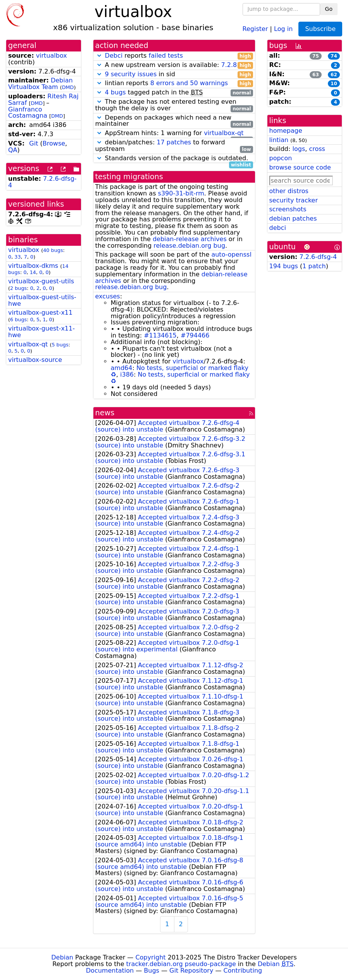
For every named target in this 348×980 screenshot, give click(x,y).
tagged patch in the (174, 93)
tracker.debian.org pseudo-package (181, 964)
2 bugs (18, 288)
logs (299, 149)
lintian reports (174, 83)
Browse (54, 143)
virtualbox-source (35, 360)
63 (316, 75)
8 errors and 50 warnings (189, 83)
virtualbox (52, 56)
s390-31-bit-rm (181, 193)
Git (34, 143)
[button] (99, 56)
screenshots (288, 209)
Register (255, 28)
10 (334, 84)
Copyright (150, 957)
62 (334, 75)
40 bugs (53, 250)
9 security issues (131, 74)
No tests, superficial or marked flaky (192, 368)
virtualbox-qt (28, 344)
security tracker (294, 200)
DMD (68, 87)
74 (334, 56)
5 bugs (60, 345)
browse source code (300, 167)
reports (174, 56)
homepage (286, 131)
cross (317, 149)
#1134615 (160, 335)
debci (278, 228)
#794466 (195, 335)
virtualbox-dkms (33, 266)
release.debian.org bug (189, 246)
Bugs (152, 971)
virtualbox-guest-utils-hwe (42, 300)
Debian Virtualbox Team (40, 84)
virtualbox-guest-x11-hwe (41, 332)
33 (17, 257)
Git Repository (191, 971)
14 (33, 272)
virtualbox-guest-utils (41, 281)
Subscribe (320, 29)
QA (13, 150)
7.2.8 (229, 65)
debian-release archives (190, 239)
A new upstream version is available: (174, 65)
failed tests (166, 56)
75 (316, 56)
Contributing (243, 971)
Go (329, 9)
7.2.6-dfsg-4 (318, 257)
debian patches (293, 218)
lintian (279, 140)
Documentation (110, 971)
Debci (114, 56)
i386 (127, 374)
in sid (174, 75)
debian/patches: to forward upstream (174, 146)
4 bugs (115, 92)
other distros (289, 191)
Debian (62, 957)
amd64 (122, 368)
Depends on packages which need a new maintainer (174, 121)
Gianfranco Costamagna (28, 113)
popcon (281, 158)
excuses (108, 296)
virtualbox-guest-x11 (40, 313)
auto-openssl (231, 254)
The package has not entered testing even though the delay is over (174, 105)
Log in (283, 28)
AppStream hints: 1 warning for (174, 133)
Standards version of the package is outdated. (174, 158)
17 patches (174, 142)
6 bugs (18, 320)
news (105, 413)
